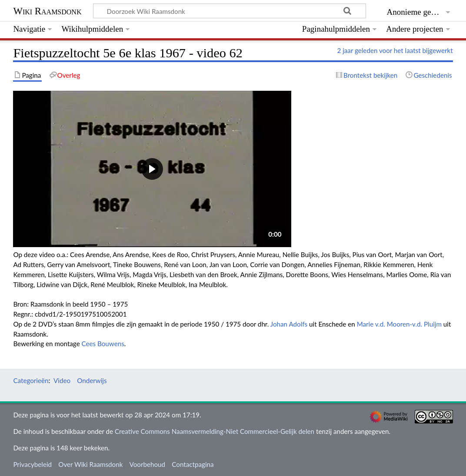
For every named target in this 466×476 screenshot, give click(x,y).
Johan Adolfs (289, 324)
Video (62, 380)
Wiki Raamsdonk (47, 11)
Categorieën (31, 380)
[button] (152, 169)
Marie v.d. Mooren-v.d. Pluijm (399, 324)
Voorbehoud (147, 464)
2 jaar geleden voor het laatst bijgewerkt (395, 50)
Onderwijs (92, 380)
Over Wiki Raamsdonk (90, 464)
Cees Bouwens (103, 344)
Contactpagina (193, 464)
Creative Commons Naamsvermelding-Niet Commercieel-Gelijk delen (215, 431)
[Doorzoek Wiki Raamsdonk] (230, 11)
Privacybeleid (32, 464)
